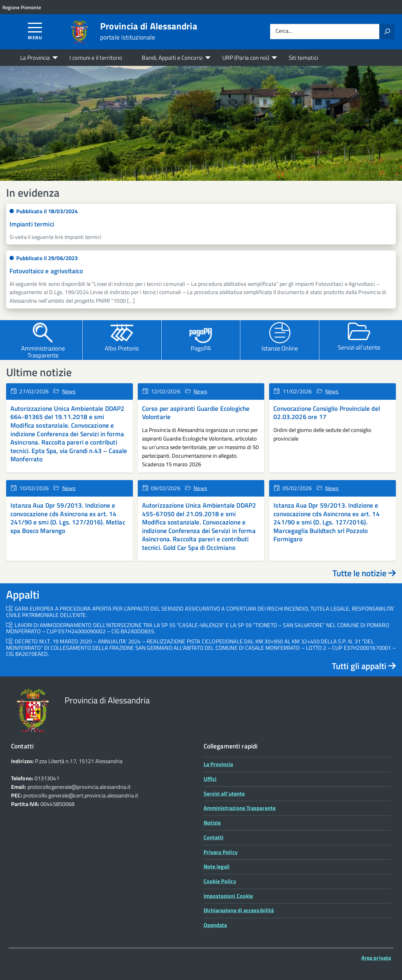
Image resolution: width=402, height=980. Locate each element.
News (69, 391)
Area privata (376, 958)
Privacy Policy (221, 852)
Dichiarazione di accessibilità (239, 910)
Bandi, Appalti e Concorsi (172, 57)
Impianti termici (32, 224)
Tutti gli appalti (364, 666)
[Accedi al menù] (35, 31)
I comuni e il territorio (96, 57)
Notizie (212, 823)
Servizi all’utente (224, 794)
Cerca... (284, 31)
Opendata (215, 925)
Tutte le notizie (364, 573)
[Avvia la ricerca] (387, 32)
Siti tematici (303, 57)
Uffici (210, 779)
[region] (201, 123)
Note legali (217, 866)
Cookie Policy (220, 881)
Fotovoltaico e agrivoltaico (46, 271)
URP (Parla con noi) (246, 57)
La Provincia (35, 57)
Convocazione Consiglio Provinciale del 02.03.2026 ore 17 (327, 413)
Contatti (214, 837)
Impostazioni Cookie (228, 896)
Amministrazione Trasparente (240, 808)
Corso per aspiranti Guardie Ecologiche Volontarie (196, 413)
